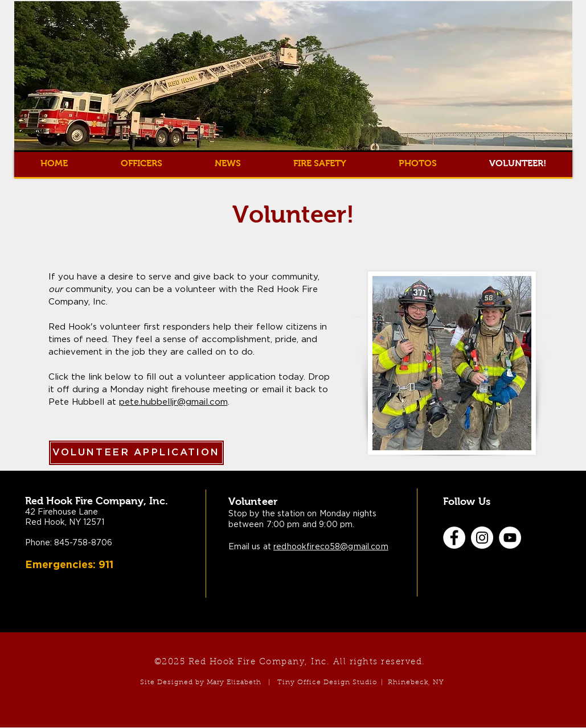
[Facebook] (454, 538)
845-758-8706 (83, 543)
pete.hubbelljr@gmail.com (173, 402)
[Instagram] (482, 538)
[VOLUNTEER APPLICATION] (136, 453)
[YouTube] (510, 538)
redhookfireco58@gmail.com (331, 547)
